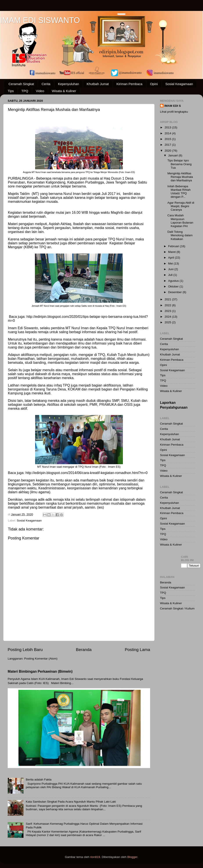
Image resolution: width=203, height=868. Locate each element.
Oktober (174, 286)
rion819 (95, 857)
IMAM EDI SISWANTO (40, 20)
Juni (171, 269)
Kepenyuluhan (68, 84)
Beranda (84, 650)
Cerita (46, 84)
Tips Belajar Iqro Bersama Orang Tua (180, 164)
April (172, 258)
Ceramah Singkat (21, 84)
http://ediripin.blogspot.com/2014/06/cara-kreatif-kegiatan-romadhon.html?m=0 (86, 473)
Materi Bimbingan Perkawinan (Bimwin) (40, 671)
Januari (173, 155)
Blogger (132, 857)
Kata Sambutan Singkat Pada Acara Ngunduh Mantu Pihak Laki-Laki (71, 802)
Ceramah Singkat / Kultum (177, 608)
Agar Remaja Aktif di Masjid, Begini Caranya (181, 206)
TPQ (25, 91)
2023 (168, 311)
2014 (168, 133)
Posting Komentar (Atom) (41, 659)
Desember (175, 292)
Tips (11, 91)
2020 (168, 151)
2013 (168, 127)
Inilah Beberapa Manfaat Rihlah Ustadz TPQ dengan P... (179, 192)
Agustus (174, 281)
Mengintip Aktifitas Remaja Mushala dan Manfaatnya (180, 177)
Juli (171, 275)
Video (40, 91)
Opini (154, 84)
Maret (172, 252)
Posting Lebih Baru (25, 650)
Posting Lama (137, 650)
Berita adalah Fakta (39, 780)
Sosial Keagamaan (179, 84)
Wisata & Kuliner (64, 91)
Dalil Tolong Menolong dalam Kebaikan (180, 235)
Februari (174, 246)
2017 (168, 145)
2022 (168, 305)
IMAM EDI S (173, 106)
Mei (171, 263)
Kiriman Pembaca (129, 84)
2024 (168, 317)
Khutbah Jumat (98, 84)
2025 (168, 322)
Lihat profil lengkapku (174, 112)
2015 (168, 139)
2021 (168, 299)
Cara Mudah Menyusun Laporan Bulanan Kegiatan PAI (180, 221)
